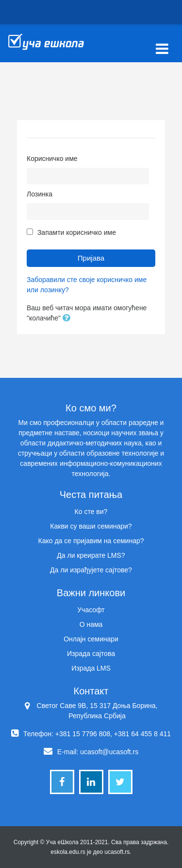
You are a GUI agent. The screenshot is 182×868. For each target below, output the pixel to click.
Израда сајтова (91, 654)
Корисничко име (52, 159)
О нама (91, 624)
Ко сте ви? (91, 512)
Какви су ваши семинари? (91, 526)
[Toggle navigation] (162, 44)
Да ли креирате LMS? (91, 555)
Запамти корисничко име (77, 232)
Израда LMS (91, 668)
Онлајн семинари (91, 639)
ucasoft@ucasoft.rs (109, 752)
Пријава (91, 258)
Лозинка (40, 194)
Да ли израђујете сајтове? (91, 570)
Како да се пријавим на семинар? (91, 541)
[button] (68, 319)
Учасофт (91, 610)
